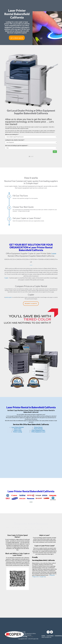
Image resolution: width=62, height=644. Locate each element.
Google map (43, 577)
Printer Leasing (18, 432)
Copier (6, 278)
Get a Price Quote (17, 38)
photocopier (8, 297)
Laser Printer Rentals (18, 427)
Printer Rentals (38, 429)
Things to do (35, 577)
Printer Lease (18, 430)
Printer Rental (38, 427)
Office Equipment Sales (38, 430)
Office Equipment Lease (38, 432)
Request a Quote (31, 303)
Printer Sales (18, 429)
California (30, 636)
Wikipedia (52, 575)
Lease (54, 253)
